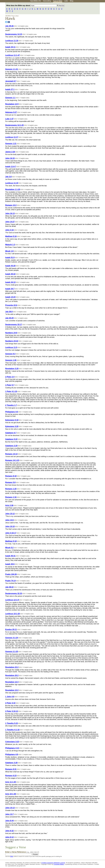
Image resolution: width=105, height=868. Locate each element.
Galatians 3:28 (11, 763)
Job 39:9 (9, 312)
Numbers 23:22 (12, 341)
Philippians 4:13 (12, 748)
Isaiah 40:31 (10, 556)
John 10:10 (10, 526)
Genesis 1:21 (11, 144)
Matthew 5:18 (11, 541)
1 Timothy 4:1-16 (12, 730)
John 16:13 (10, 213)
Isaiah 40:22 (10, 274)
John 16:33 (10, 158)
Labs (66, 1)
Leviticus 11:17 (12, 137)
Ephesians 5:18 (12, 420)
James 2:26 (10, 152)
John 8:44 (9, 821)
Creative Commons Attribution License (53, 863)
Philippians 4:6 (12, 412)
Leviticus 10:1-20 (13, 614)
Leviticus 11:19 (12, 183)
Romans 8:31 (11, 769)
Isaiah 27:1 (10, 89)
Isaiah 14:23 (10, 297)
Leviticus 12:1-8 (12, 600)
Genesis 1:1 (10, 98)
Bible (12, 856)
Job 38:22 (9, 587)
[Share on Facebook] (9, 22)
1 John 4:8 (10, 697)
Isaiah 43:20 (10, 266)
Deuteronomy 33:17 (14, 325)
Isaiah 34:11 (10, 47)
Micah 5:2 (9, 548)
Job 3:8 (8, 177)
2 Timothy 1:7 (11, 405)
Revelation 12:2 (12, 690)
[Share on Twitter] (6, 22)
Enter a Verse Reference (22, 852)
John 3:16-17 (11, 533)
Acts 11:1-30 (11, 782)
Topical (58, 1)
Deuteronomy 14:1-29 (14, 125)
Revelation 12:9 (12, 104)
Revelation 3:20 (12, 369)
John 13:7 (9, 814)
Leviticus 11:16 (12, 41)
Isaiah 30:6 (10, 564)
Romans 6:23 (11, 776)
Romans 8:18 (11, 476)
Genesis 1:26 (11, 360)
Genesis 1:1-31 (12, 69)
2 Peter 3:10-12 (12, 711)
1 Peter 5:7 (10, 385)
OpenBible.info (36, 1)
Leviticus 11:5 (11, 347)
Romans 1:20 (11, 489)
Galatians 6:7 (11, 433)
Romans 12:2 (11, 205)
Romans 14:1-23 (12, 460)
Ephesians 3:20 (12, 426)
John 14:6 (9, 520)
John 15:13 (10, 808)
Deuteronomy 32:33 (14, 593)
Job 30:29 (9, 318)
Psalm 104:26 (11, 574)
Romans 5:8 (10, 482)
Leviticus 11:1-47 (13, 55)
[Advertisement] (84, 18)
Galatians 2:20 (11, 446)
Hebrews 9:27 (11, 112)
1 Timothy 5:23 (12, 723)
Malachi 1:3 (10, 245)
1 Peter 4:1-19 (11, 391)
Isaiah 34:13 (10, 282)
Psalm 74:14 (10, 581)
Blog (72, 1)
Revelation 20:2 (12, 675)
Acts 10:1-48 (11, 794)
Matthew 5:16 (11, 236)
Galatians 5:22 (11, 439)
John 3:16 (9, 230)
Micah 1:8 (9, 251)
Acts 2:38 (9, 505)
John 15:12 (10, 514)
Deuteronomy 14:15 (14, 34)
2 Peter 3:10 (10, 703)
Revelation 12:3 (12, 682)
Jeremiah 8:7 (11, 81)
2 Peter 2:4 (10, 377)
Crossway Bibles (59, 864)
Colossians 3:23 (12, 742)
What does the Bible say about (32, 6)
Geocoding (47, 1)
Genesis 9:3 (10, 354)
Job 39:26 (9, 26)
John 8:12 (9, 837)
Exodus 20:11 (11, 629)
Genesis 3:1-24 (12, 638)
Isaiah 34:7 (10, 289)
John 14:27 (10, 222)
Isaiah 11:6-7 (11, 167)
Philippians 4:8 (12, 754)
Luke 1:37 (9, 119)
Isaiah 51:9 (10, 258)
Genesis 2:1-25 (12, 652)
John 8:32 (9, 831)
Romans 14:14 (11, 454)
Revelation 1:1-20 (13, 189)
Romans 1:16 (11, 497)
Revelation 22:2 (12, 667)
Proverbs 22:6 (11, 305)
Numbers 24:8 (11, 333)
